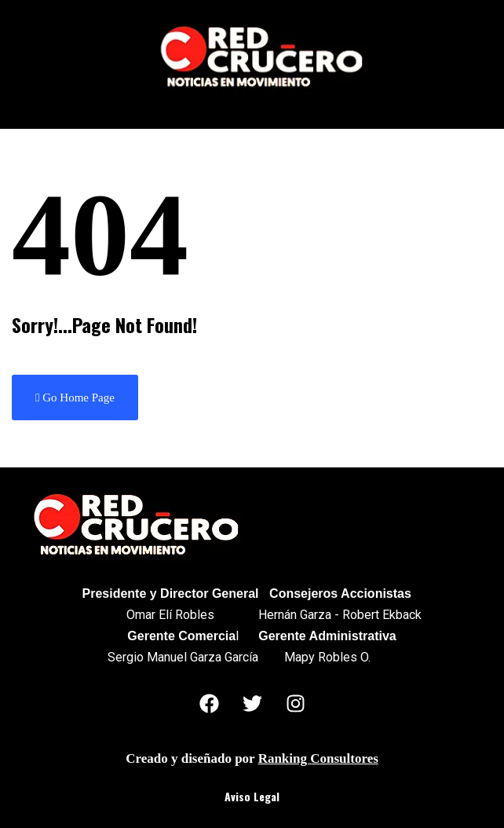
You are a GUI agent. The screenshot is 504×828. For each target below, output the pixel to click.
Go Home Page (75, 398)
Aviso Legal (252, 796)
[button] (252, 108)
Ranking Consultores (318, 758)
